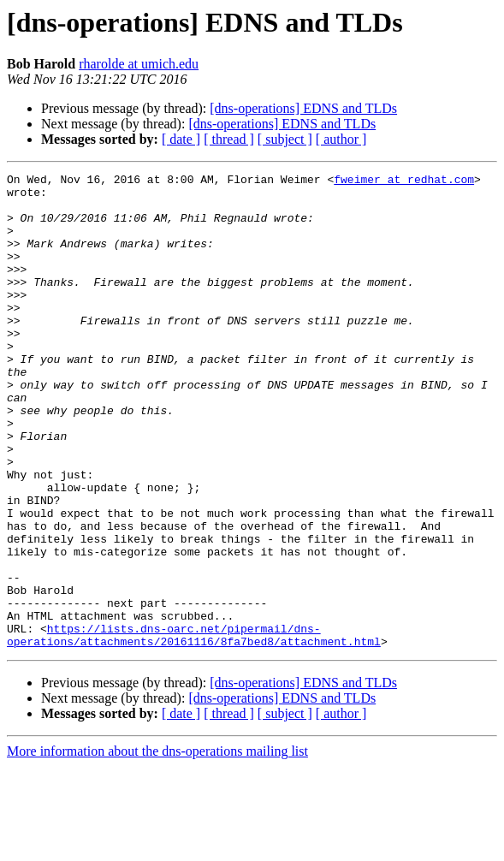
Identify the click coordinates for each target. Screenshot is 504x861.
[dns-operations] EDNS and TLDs (303, 108)
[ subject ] (285, 139)
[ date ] (181, 139)
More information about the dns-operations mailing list (157, 846)
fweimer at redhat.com (404, 181)
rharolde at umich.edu (139, 64)
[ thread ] (229, 139)
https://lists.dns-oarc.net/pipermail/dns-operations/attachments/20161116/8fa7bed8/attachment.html (194, 728)
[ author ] (341, 139)
